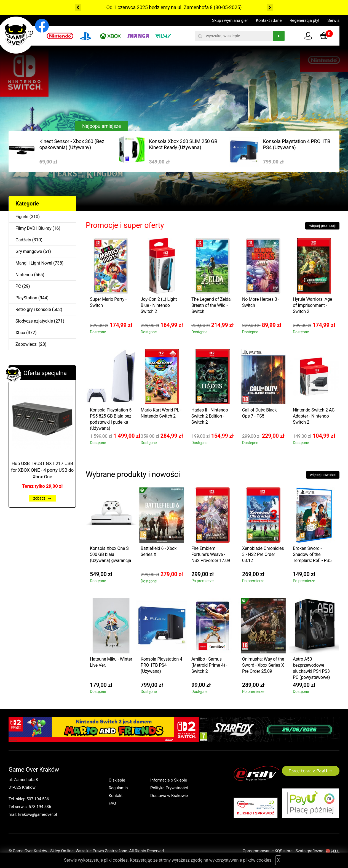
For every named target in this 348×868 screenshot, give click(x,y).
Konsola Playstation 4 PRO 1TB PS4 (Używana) (297, 144)
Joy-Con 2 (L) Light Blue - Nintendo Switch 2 (159, 305)
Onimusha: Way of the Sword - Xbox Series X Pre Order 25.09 (263, 665)
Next (270, 7)
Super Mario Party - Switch (108, 302)
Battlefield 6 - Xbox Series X (159, 551)
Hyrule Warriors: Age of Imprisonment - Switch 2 (312, 305)
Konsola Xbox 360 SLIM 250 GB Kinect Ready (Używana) (183, 144)
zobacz (42, 498)
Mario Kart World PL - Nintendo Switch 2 (161, 413)
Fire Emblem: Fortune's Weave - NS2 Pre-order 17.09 (211, 554)
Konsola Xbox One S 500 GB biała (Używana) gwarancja (110, 554)
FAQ (112, 803)
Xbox (20, 333)
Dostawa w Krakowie (169, 796)
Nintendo (24, 275)
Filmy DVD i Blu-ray (33, 228)
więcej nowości (323, 475)
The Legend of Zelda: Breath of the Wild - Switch (212, 305)
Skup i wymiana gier (230, 20)
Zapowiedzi (26, 344)
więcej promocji (322, 226)
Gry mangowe (29, 251)
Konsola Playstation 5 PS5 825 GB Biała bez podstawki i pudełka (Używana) (111, 419)
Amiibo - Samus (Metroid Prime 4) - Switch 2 (209, 665)
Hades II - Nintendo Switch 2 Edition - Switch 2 (210, 416)
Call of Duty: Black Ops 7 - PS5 (259, 413)
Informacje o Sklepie (169, 780)
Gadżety (23, 240)
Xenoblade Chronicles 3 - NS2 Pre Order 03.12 (263, 554)
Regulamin (118, 788)
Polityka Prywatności (169, 788)
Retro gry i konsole (33, 309)
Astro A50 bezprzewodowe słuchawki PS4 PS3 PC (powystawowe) (311, 668)
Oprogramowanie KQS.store (268, 851)
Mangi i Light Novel (34, 263)
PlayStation (26, 298)
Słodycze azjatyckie (34, 321)
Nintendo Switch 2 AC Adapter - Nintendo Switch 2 (314, 416)
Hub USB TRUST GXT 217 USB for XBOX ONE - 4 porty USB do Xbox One (42, 470)
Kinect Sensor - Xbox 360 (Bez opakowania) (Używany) (72, 144)
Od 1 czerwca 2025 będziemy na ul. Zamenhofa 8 (160, 7)
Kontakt (116, 796)
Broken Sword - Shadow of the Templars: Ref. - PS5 (312, 554)
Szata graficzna (317, 851)
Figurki (22, 217)
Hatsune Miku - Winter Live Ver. (111, 662)
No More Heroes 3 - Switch (261, 302)
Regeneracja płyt (304, 20)
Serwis (333, 20)
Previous (78, 7)
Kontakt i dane (269, 20)
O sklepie (117, 780)
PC (18, 286)
